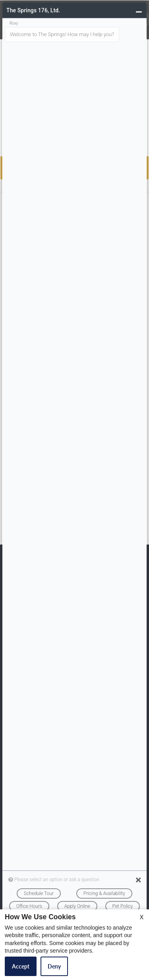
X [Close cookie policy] (142, 917)
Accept (21, 966)
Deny (54, 966)
